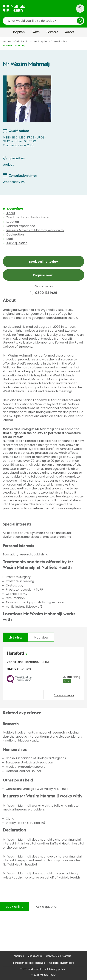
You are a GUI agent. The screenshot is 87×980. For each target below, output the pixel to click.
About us (19, 956)
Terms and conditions (33, 969)
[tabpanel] (43, 674)
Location (13, 222)
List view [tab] (15, 638)
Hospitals (18, 32)
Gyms (36, 32)
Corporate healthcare (61, 963)
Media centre (35, 956)
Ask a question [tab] (47, 907)
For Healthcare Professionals (29, 963)
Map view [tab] (41, 638)
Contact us (52, 956)
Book (10, 239)
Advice (70, 32)
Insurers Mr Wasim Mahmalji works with (35, 230)
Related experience (21, 226)
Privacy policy (57, 969)
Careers (67, 956)
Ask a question (17, 243)
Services (52, 32)
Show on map (64, 695)
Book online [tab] (15, 907)
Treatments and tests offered (28, 217)
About (11, 213)
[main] (43, 494)
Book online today (43, 262)
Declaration (15, 234)
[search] (43, 21)
